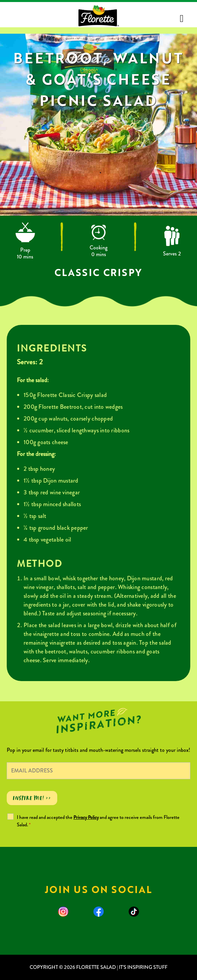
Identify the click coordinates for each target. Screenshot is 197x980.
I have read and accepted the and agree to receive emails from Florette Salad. (98, 821)
